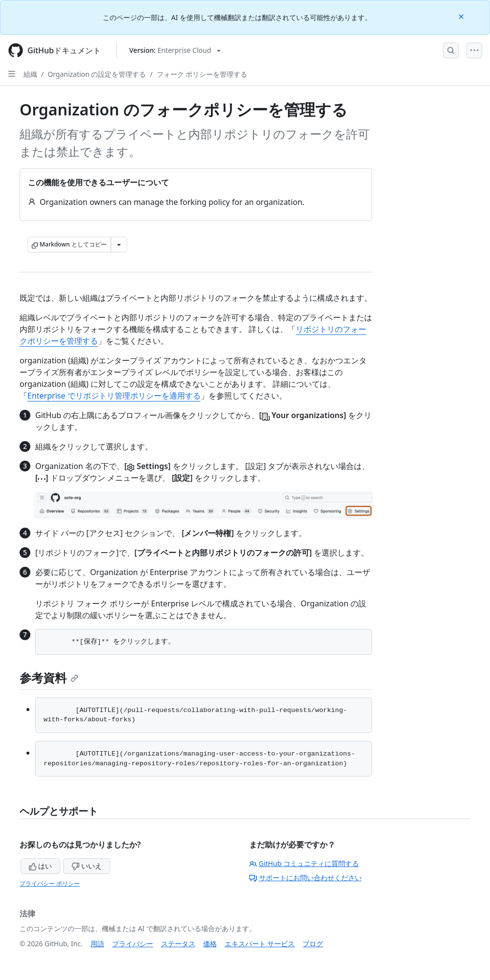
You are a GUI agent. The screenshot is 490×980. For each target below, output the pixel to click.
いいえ (87, 866)
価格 (210, 944)
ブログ (313, 944)
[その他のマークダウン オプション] (119, 245)
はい (41, 866)
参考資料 (49, 678)
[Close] (462, 16)
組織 (30, 74)
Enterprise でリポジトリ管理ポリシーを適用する (114, 396)
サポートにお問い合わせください (305, 878)
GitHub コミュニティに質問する (304, 863)
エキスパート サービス (260, 944)
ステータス (178, 944)
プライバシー (133, 944)
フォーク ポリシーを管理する (202, 74)
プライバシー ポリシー (50, 883)
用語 (97, 944)
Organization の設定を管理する (97, 74)
